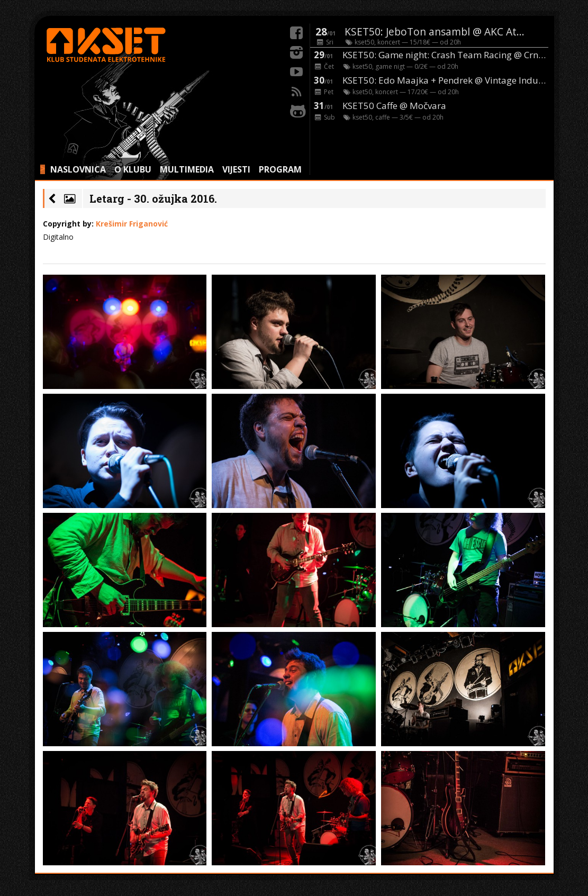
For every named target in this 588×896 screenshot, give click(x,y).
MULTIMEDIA (187, 169)
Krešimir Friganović (132, 224)
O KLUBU (133, 169)
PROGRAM (280, 169)
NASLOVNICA (78, 169)
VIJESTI (236, 169)
